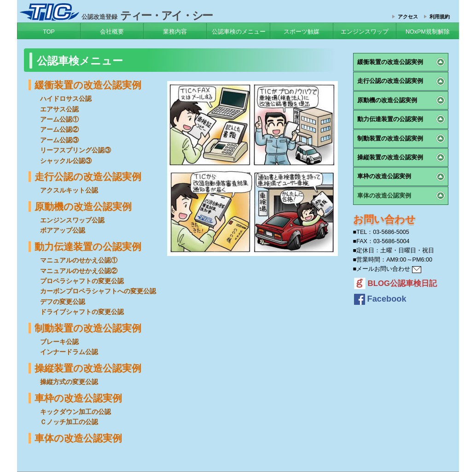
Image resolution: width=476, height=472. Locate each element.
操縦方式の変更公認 (69, 382)
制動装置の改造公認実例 (88, 328)
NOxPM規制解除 (428, 32)
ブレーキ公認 (59, 342)
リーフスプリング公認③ (75, 150)
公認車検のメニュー (239, 32)
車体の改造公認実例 (78, 438)
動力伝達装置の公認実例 (88, 247)
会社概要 (112, 32)
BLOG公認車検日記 (395, 283)
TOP (49, 32)
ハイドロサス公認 (66, 99)
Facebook (380, 299)
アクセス (408, 17)
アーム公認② (59, 129)
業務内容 (175, 32)
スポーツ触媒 (302, 32)
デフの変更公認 (63, 302)
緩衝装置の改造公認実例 (88, 85)
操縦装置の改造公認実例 (88, 368)
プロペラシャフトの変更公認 (82, 281)
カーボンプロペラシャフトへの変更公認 (98, 291)
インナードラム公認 (69, 352)
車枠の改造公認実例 (78, 398)
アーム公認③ (59, 140)
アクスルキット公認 (69, 190)
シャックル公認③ (66, 161)
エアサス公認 (59, 109)
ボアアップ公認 (63, 230)
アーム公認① (59, 119)
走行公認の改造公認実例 (88, 177)
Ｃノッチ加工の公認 (69, 422)
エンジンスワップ (365, 32)
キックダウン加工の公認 (75, 412)
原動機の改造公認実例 (83, 207)
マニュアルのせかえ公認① (79, 260)
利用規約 (440, 17)
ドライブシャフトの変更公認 (82, 312)
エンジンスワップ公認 (72, 220)
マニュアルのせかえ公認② (79, 271)
